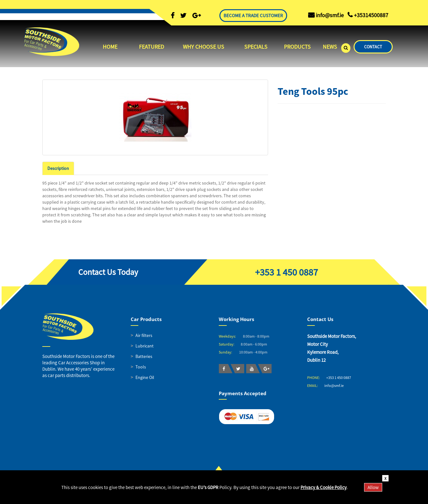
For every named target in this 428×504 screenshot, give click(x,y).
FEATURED (152, 47)
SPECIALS (256, 47)
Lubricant (145, 346)
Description (58, 168)
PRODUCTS (297, 47)
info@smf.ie (334, 385)
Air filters (144, 335)
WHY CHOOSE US (204, 47)
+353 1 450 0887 (286, 272)
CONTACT (373, 47)
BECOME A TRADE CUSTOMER (253, 15)
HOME (110, 47)
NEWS (330, 47)
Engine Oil (145, 377)
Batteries (144, 356)
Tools (141, 367)
